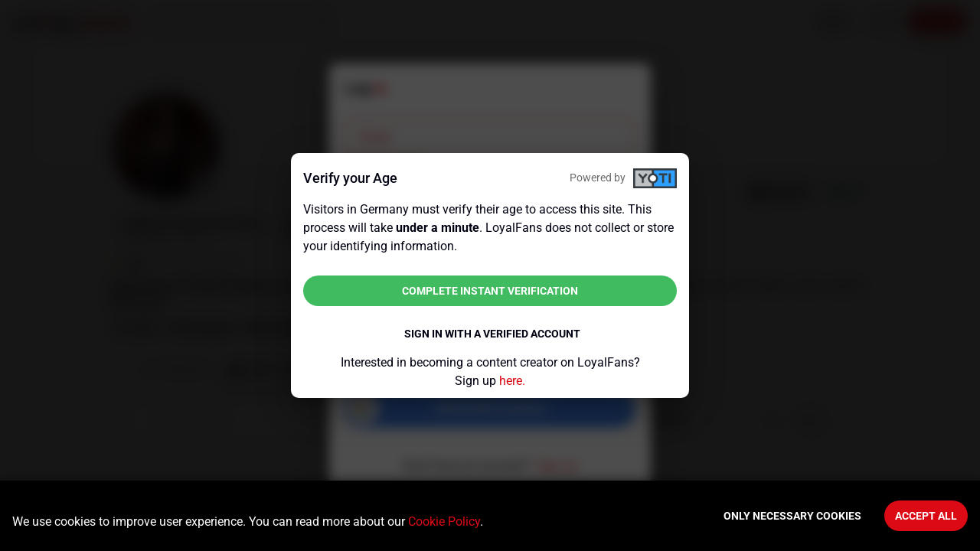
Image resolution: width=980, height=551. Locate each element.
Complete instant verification (490, 291)
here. (512, 381)
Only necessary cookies (792, 516)
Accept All (926, 516)
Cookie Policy (444, 522)
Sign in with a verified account (492, 334)
